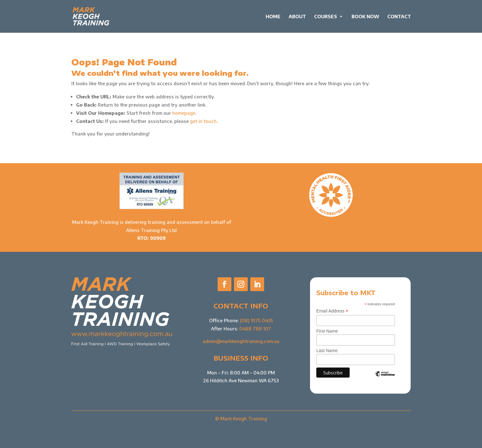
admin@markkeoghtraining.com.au (241, 341)
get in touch (203, 121)
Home (273, 17)
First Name (327, 331)
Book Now (365, 17)
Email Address (332, 311)
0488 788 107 (255, 329)
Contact (399, 17)
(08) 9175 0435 (256, 320)
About (297, 17)
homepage (184, 113)
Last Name (327, 351)
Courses (326, 17)
